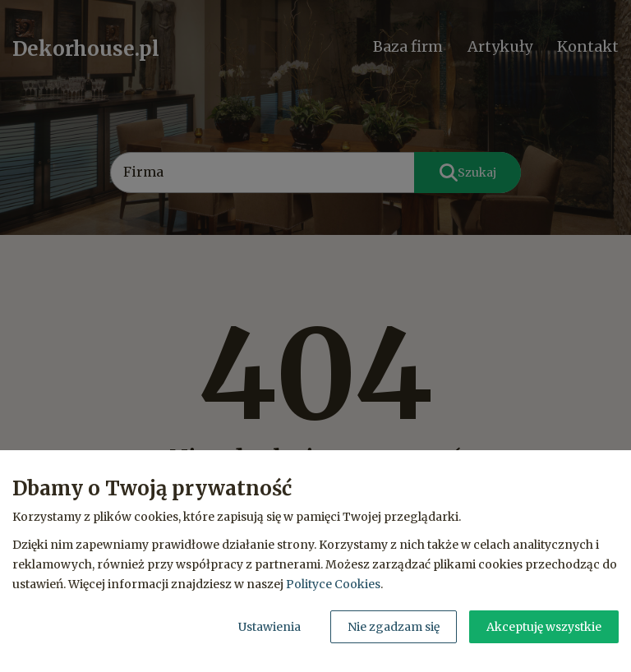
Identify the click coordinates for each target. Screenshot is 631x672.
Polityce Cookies (333, 584)
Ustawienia (269, 627)
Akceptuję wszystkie (544, 627)
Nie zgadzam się (394, 627)
